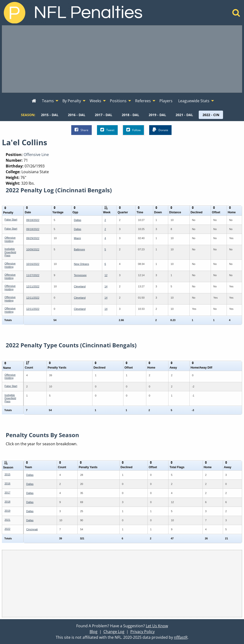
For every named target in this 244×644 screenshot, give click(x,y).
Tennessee (80, 275)
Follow (133, 130)
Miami (77, 238)
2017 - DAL (104, 115)
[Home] (236, 14)
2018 (7, 502)
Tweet (107, 130)
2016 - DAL (77, 115)
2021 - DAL (184, 115)
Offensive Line (36, 155)
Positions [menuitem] (118, 101)
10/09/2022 (33, 249)
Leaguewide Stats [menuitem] (194, 101)
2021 (7, 520)
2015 (7, 474)
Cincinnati (32, 529)
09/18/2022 (33, 220)
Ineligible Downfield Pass (10, 252)
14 (106, 286)
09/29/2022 (33, 238)
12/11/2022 (33, 286)
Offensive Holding (10, 239)
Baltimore (79, 249)
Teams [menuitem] (48, 101)
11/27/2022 (33, 275)
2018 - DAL (130, 115)
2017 (7, 493)
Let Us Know (157, 626)
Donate (160, 130)
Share (81, 130)
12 (106, 275)
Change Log (114, 632)
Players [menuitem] (166, 101)
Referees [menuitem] (143, 101)
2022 (7, 529)
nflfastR (181, 637)
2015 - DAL (50, 115)
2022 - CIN (211, 115)
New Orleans (81, 264)
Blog (94, 632)
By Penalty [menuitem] (72, 101)
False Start (11, 220)
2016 (7, 483)
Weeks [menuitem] (95, 101)
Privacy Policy (142, 632)
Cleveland (80, 286)
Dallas (78, 220)
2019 (7, 511)
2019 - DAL (157, 115)
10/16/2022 (33, 264)
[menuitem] (34, 101)
